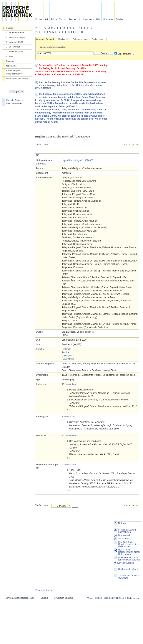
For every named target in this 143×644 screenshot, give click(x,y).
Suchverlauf (14, 47)
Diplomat (66, 349)
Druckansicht (125, 535)
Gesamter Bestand (45, 39)
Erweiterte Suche (17, 37)
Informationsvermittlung (17, 79)
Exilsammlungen (80, 39)
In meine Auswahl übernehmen (127, 531)
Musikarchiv (63, 39)
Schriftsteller (68, 359)
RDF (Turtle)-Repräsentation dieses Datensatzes (129, 552)
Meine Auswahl (16, 52)
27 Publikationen (70, 436)
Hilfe (98, 19)
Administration (44, 590)
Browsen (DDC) (16, 42)
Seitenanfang (133, 598)
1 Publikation (68, 417)
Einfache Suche (17, 33)
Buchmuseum (98, 39)
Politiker (66, 352)
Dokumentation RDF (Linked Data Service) (129, 559)
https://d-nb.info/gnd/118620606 (78, 160)
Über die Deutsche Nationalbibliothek (15, 102)
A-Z (47, 19)
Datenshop (11, 61)
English (119, 19)
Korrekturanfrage (124, 563)
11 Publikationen (70, 384)
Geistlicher (67, 356)
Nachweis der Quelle (129, 569)
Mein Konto (108, 19)
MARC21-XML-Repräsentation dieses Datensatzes (129, 544)
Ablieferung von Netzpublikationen (14, 72)
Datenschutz (75, 19)
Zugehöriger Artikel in (129, 577)
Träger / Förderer (59, 19)
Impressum (88, 19)
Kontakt (39, 19)
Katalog (10, 28)
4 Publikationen (69, 465)
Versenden (124, 539)
